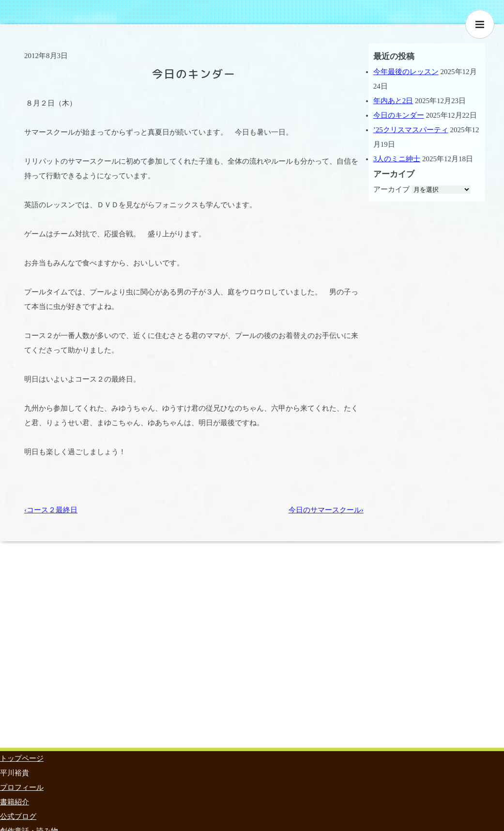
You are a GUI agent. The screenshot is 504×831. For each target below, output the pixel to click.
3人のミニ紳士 (397, 159)
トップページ (22, 758)
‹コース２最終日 (51, 510)
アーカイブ (391, 189)
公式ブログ (18, 816)
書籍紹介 (15, 802)
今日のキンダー (399, 115)
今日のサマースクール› (326, 510)
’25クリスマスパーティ (411, 130)
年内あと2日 (393, 101)
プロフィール (22, 787)
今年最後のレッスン (406, 72)
